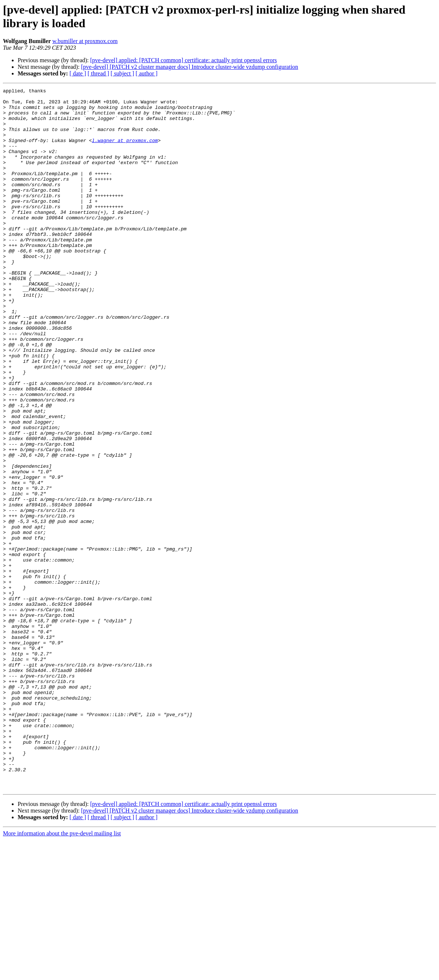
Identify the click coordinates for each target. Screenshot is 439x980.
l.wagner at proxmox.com (125, 151)
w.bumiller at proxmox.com (85, 41)
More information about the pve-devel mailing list (62, 974)
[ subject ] (122, 73)
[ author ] (147, 73)
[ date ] (78, 73)
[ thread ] (98, 73)
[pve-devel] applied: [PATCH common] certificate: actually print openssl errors (183, 60)
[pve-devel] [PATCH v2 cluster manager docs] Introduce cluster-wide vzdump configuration (189, 67)
